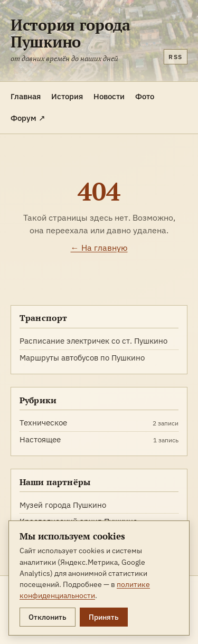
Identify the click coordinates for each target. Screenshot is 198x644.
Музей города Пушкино (63, 505)
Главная (26, 96)
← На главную (99, 248)
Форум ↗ (28, 118)
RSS (176, 57)
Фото (145, 96)
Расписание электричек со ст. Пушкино (93, 341)
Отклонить (48, 617)
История (67, 96)
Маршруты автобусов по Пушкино (82, 358)
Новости (109, 96)
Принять (104, 617)
